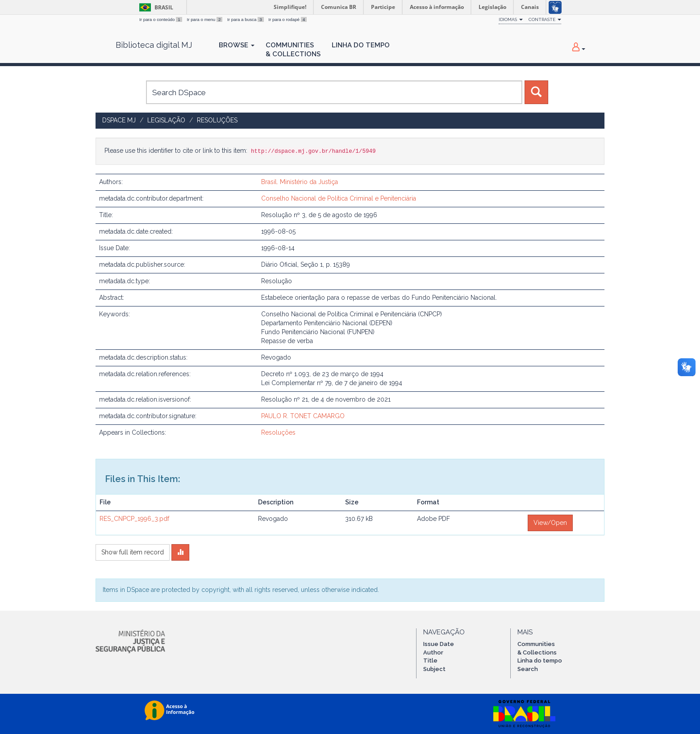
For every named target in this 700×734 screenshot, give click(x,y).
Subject (434, 669)
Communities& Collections (293, 50)
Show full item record (133, 552)
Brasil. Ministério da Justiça (300, 182)
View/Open (550, 523)
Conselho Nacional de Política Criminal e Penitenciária (339, 198)
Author (433, 652)
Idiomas (511, 19)
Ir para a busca (246, 19)
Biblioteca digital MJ (154, 45)
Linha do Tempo (361, 45)
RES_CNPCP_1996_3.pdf (134, 519)
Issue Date (439, 644)
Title (430, 661)
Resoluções (217, 120)
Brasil (155, 7)
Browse (237, 45)
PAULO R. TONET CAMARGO (303, 416)
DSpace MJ (119, 120)
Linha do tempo (540, 661)
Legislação (166, 120)
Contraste (545, 19)
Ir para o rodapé (287, 19)
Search (528, 669)
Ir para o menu (205, 19)
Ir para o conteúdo (161, 19)
